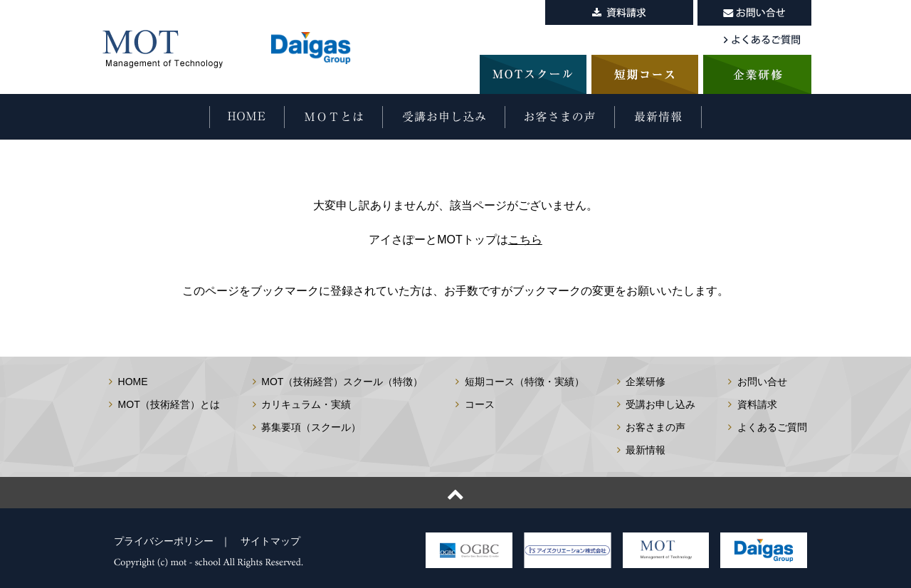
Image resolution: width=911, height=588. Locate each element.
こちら (525, 240)
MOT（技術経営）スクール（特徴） (342, 382)
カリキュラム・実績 (306, 404)
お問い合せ (762, 382)
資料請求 (757, 404)
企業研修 (646, 382)
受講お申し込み (660, 404)
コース (480, 404)
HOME (133, 382)
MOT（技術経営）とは (169, 404)
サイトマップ (270, 541)
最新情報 (646, 450)
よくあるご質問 (772, 427)
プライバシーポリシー (164, 541)
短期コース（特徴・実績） (525, 382)
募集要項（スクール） (311, 427)
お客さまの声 (655, 427)
